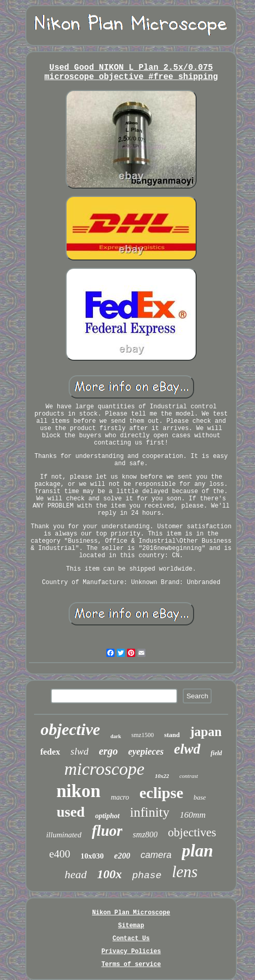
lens (185, 872)
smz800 (145, 834)
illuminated (63, 835)
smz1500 (143, 735)
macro (120, 797)
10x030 (92, 856)
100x (109, 874)
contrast (188, 776)
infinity (150, 812)
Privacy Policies (131, 952)
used (71, 812)
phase (147, 876)
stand (172, 735)
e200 (122, 856)
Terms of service (131, 964)
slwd (80, 751)
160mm (193, 815)
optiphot (107, 816)
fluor (107, 831)
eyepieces (146, 752)
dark (116, 736)
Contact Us (131, 939)
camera (156, 855)
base (200, 797)
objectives (192, 832)
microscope (104, 769)
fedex (50, 752)
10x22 (162, 776)
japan (206, 732)
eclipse (161, 793)
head (76, 874)
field (216, 753)
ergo (108, 751)
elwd (187, 749)
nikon (78, 791)
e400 (60, 854)
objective (70, 729)
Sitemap (131, 926)
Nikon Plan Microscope (131, 913)
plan (197, 851)
